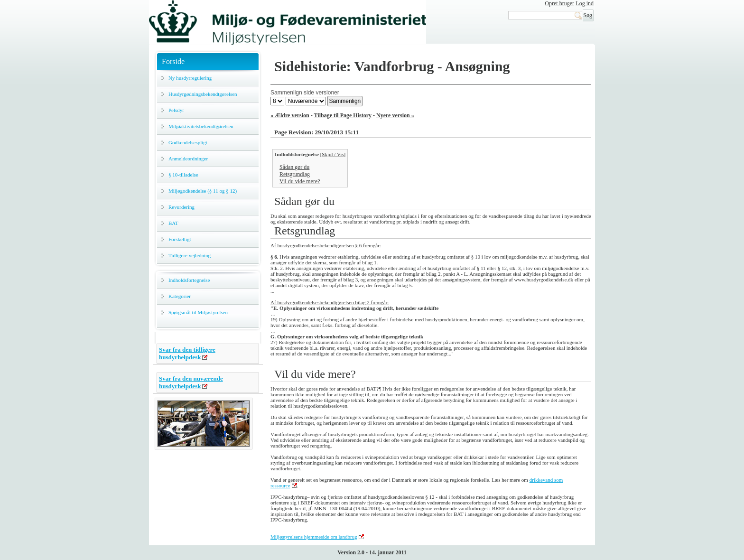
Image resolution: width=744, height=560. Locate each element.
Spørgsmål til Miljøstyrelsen (198, 312)
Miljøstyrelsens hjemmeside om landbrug (314, 537)
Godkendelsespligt (188, 142)
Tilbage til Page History (343, 115)
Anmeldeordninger (188, 159)
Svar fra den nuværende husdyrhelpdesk (191, 382)
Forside (173, 61)
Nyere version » (395, 115)
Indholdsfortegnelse (189, 280)
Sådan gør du (294, 167)
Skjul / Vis (333, 154)
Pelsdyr (176, 110)
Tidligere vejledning (190, 255)
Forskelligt (180, 239)
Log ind (585, 3)
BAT (173, 223)
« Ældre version (290, 115)
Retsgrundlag (295, 174)
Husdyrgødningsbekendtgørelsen (203, 94)
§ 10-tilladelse (183, 175)
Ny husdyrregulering (190, 78)
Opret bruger (559, 3)
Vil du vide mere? (300, 181)
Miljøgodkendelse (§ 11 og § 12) (203, 191)
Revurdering (181, 207)
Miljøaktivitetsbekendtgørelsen (201, 126)
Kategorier (180, 296)
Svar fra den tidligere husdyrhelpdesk (187, 353)
